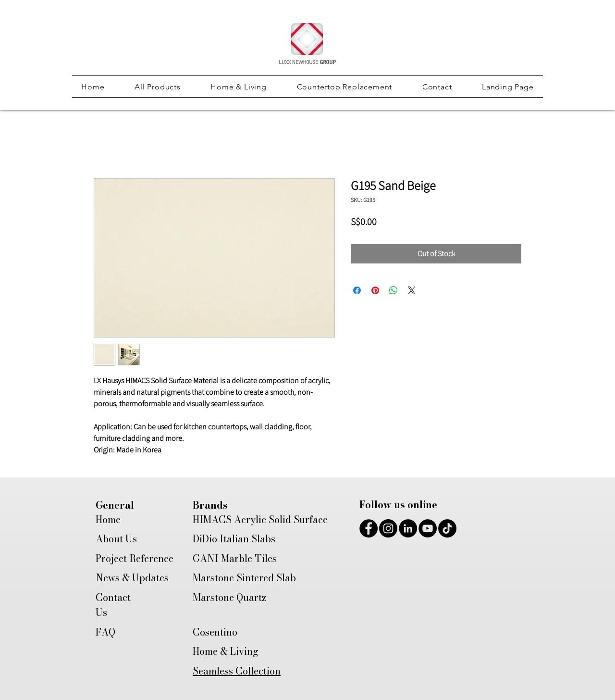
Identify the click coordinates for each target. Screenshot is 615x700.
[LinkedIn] (408, 528)
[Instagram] (388, 528)
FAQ (105, 632)
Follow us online (398, 505)
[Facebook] (369, 528)
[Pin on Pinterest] (375, 290)
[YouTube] (428, 528)
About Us (116, 539)
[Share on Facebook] (357, 290)
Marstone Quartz (230, 597)
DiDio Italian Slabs (234, 539)
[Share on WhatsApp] (394, 290)
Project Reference (135, 558)
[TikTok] (447, 528)
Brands (210, 505)
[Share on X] (412, 290)
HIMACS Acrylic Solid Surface (260, 519)
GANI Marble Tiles (235, 558)
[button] (158, 87)
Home (108, 519)
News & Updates (132, 578)
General (115, 505)
